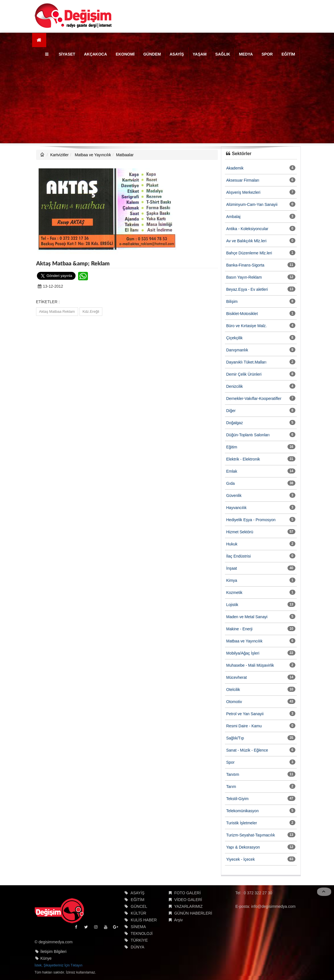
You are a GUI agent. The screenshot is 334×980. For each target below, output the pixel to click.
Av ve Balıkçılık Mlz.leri (246, 241)
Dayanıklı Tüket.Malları (246, 362)
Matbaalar (125, 155)
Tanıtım (233, 774)
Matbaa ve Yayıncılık (92, 155)
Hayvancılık (236, 508)
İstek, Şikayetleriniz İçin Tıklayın (59, 965)
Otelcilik (233, 690)
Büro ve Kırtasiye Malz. (247, 326)
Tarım (231, 787)
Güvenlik (234, 495)
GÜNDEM (152, 54)
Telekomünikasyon (243, 811)
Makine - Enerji (239, 629)
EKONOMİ (125, 54)
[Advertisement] (167, 104)
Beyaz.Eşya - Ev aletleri (247, 289)
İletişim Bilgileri (53, 952)
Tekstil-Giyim (237, 799)
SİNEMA (138, 927)
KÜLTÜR (139, 913)
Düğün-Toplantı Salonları (248, 435)
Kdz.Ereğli (91, 311)
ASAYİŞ (177, 54)
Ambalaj (234, 217)
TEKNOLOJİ (142, 933)
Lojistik (232, 605)
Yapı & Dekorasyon (243, 847)
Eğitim (232, 447)
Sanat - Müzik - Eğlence (247, 750)
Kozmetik (235, 593)
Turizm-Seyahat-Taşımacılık (251, 835)
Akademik (235, 168)
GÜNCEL (139, 906)
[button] (47, 54)
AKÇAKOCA (96, 54)
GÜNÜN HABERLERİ (193, 913)
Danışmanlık (237, 350)
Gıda (231, 483)
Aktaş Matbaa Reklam (57, 311)
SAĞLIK (223, 54)
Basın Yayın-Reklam (244, 277)
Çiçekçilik (235, 338)
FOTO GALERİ (187, 893)
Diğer (231, 411)
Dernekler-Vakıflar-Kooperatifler (254, 398)
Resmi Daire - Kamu (244, 726)
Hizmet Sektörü (240, 532)
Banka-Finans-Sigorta (245, 265)
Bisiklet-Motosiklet (242, 314)
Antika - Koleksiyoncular (247, 229)
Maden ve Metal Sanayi (247, 617)
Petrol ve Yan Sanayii (245, 714)
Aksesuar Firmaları (243, 180)
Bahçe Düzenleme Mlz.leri (249, 253)
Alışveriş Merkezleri (243, 192)
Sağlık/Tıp (235, 738)
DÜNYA (138, 947)
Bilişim (232, 301)
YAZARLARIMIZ (188, 906)
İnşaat (232, 568)
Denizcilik (235, 386)
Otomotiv (234, 702)
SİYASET (67, 54)
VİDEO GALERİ (188, 900)
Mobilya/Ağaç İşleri (243, 653)
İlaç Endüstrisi (239, 556)
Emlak (232, 471)
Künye (46, 958)
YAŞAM (200, 54)
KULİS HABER (144, 920)
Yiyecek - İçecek (241, 859)
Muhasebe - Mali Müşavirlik (250, 665)
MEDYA (246, 54)
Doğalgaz (235, 423)
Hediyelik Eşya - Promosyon (251, 520)
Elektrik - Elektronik (243, 459)
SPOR (267, 54)
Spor (231, 762)
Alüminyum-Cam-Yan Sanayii (252, 204)
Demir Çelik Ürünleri (244, 374)
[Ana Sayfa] (39, 40)
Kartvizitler (59, 155)
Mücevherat (237, 677)
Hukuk (232, 544)
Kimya (232, 580)
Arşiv (178, 920)
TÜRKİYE (139, 940)
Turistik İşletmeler (242, 823)
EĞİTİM (288, 54)
